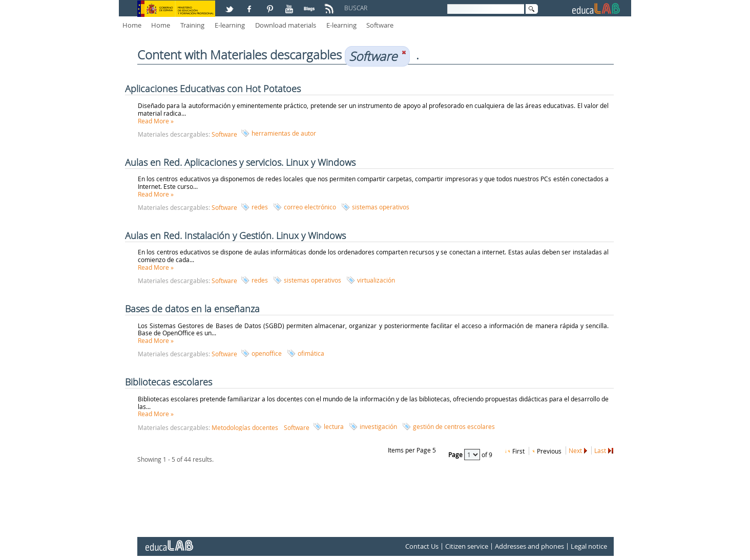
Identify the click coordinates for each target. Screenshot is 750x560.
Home (132, 25)
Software (380, 25)
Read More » (156, 121)
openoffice (267, 353)
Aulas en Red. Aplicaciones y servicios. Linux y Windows (240, 162)
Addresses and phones (529, 547)
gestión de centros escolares (454, 426)
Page (456, 455)
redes (260, 207)
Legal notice (589, 547)
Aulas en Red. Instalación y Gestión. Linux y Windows (235, 235)
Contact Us (422, 547)
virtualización (376, 280)
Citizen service (467, 547)
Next (575, 450)
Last (600, 450)
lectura (334, 426)
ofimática (311, 353)
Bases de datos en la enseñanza (192, 309)
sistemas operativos (381, 207)
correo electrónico (310, 207)
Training (192, 25)
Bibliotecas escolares (169, 382)
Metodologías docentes (245, 427)
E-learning (230, 25)
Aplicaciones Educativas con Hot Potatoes (213, 89)
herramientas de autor (284, 133)
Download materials (286, 25)
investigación (378, 426)
